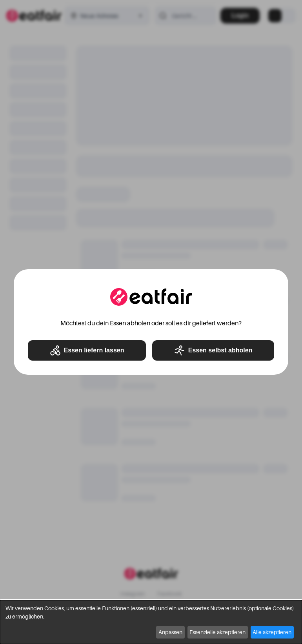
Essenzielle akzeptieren (217, 632)
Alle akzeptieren (272, 632)
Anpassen (170, 632)
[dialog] (151, 622)
